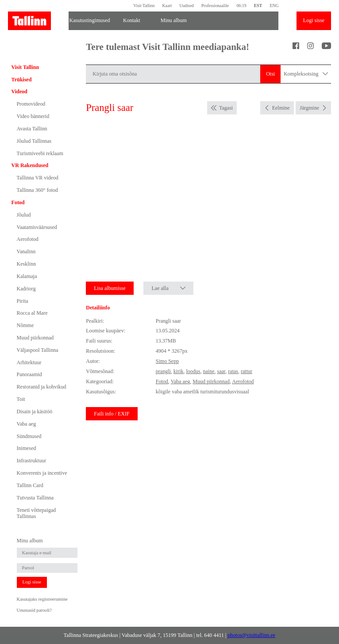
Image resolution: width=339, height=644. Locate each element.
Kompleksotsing (306, 74)
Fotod (18, 202)
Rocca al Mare (32, 313)
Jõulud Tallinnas (34, 141)
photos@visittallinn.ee (251, 635)
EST (258, 6)
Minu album (174, 20)
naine (209, 371)
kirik (179, 371)
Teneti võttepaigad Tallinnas (37, 513)
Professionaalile (215, 6)
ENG (274, 6)
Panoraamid (29, 374)
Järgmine (309, 108)
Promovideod (31, 104)
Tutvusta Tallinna (35, 498)
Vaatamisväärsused (37, 227)
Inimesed (27, 448)
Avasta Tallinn (32, 129)
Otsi (270, 74)
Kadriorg (26, 289)
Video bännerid (33, 116)
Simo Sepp (167, 361)
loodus (193, 371)
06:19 (241, 6)
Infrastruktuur (32, 461)
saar (222, 371)
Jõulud (24, 215)
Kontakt (132, 20)
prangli (163, 371)
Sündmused (29, 436)
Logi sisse (314, 20)
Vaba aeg (27, 424)
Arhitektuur (29, 362)
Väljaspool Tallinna (38, 350)
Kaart (167, 6)
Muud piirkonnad (35, 338)
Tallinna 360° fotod (37, 190)
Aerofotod (28, 239)
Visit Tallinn (144, 6)
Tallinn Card (30, 485)
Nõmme (25, 325)
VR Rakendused (30, 165)
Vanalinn (26, 252)
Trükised (22, 80)
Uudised (186, 6)
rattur (247, 371)
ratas (233, 371)
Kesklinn (26, 264)
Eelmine (281, 108)
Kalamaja (27, 276)
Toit (21, 399)
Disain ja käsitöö (35, 412)
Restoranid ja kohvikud (42, 387)
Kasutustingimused (90, 20)
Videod (19, 91)
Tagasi (226, 108)
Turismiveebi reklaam (40, 153)
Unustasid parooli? (34, 610)
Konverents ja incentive (42, 473)
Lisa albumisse (110, 288)
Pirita (23, 301)
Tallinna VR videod (38, 178)
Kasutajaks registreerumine (42, 599)
